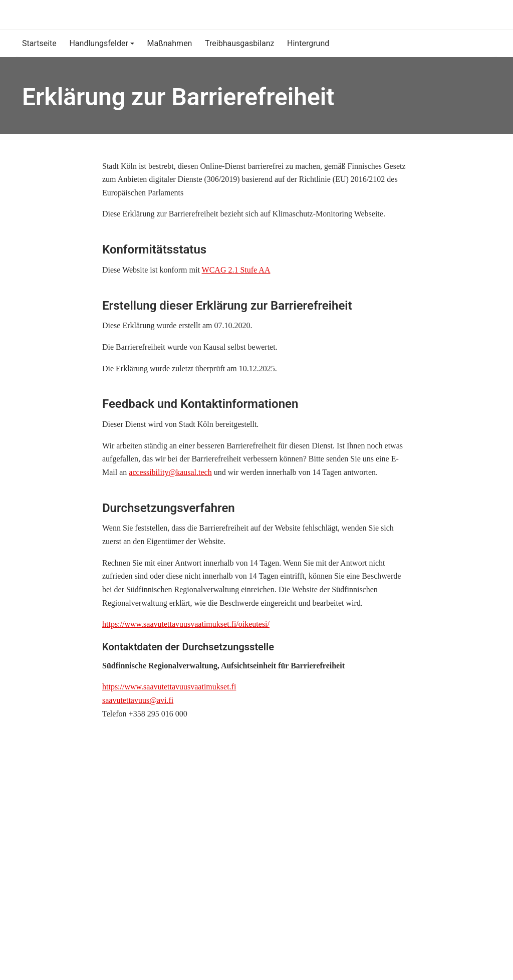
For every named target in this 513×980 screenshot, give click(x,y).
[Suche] (480, 15)
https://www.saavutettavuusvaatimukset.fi (169, 687)
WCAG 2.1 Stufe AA (236, 270)
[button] (102, 43)
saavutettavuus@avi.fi (138, 700)
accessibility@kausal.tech (170, 472)
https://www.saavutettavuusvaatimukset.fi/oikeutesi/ (186, 624)
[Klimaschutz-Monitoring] (23, 15)
